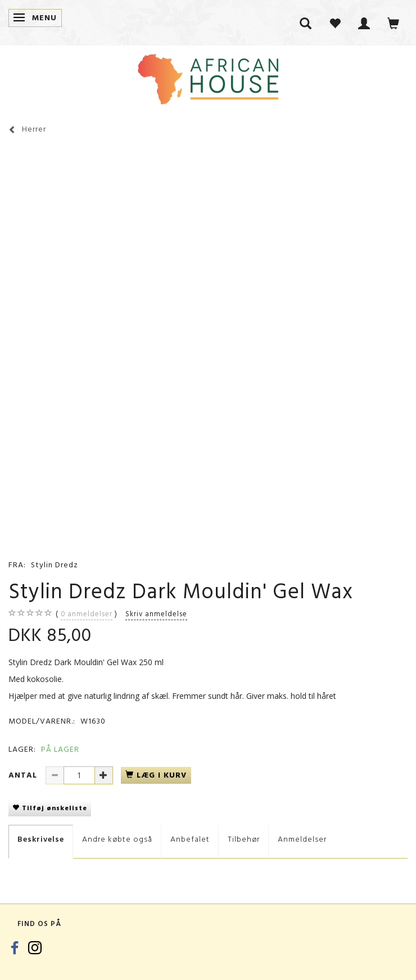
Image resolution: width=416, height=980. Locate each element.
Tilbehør (244, 839)
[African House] (208, 77)
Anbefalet (190, 839)
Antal (24, 775)
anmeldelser (87, 614)
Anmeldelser (302, 839)
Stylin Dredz (55, 565)
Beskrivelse (41, 839)
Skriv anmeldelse (156, 614)
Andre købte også (117, 839)
